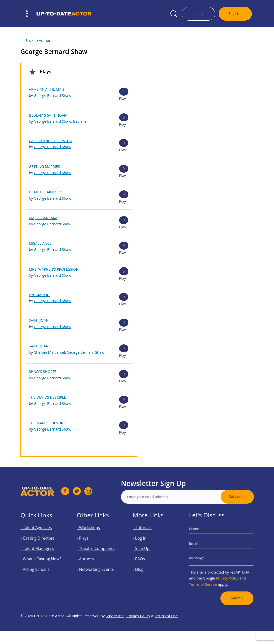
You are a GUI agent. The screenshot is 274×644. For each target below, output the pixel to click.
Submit (233, 589)
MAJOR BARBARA (43, 218)
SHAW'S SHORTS (43, 372)
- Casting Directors (39, 543)
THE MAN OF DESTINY (47, 423)
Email (200, 547)
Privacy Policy (226, 574)
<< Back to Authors (36, 41)
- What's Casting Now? (42, 558)
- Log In (144, 543)
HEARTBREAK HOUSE (47, 192)
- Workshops (91, 535)
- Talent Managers (39, 551)
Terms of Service (207, 578)
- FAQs (143, 558)
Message (202, 558)
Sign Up (235, 13)
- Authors (89, 558)
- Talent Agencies (38, 535)
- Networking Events (97, 567)
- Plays (87, 543)
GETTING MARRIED (45, 166)
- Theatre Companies (97, 551)
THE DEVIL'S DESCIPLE (47, 397)
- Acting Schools (37, 567)
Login (198, 13)
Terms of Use (166, 630)
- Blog (143, 567)
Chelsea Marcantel (50, 352)
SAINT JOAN (39, 320)
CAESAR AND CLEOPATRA (50, 141)
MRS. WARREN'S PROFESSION (54, 269)
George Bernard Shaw (52, 96)
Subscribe (252, 496)
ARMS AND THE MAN (47, 89)
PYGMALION (39, 295)
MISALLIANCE (40, 243)
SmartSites (115, 630)
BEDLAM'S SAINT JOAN (48, 115)
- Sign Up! (145, 551)
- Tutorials (146, 535)
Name (200, 536)
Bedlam (80, 121)
